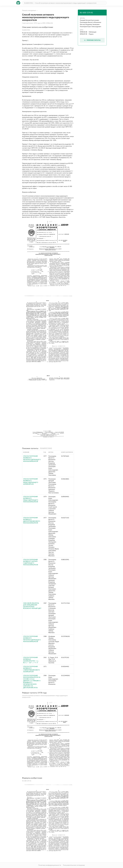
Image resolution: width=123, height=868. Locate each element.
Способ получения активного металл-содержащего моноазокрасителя (31, 562)
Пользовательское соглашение (74, 865)
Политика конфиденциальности (50, 865)
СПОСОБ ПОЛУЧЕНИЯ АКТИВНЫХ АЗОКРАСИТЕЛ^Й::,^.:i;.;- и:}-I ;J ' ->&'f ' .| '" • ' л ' (31, 660)
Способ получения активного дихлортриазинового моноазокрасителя (32, 520)
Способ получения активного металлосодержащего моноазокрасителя (32, 459)
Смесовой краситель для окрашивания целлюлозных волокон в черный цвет (32, 606)
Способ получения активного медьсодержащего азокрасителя (31, 482)
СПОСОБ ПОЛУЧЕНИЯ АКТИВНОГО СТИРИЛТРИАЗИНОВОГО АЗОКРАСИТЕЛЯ (31, 669)
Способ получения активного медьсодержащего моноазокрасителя (31, 499)
